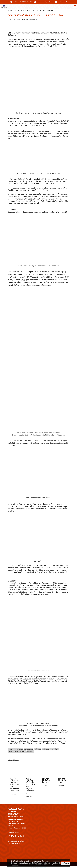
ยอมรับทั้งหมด (65, 863)
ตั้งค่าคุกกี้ (56, 863)
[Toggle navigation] (75, 6)
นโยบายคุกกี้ (15, 865)
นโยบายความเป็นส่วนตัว (44, 863)
